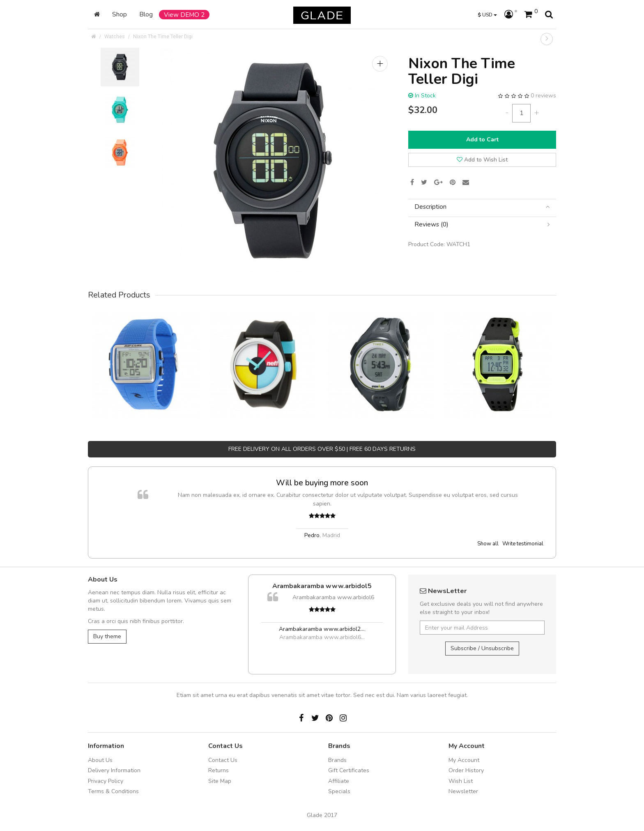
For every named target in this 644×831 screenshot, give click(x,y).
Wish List (461, 781)
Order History (466, 770)
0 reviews (543, 96)
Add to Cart (482, 140)
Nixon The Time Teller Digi (163, 36)
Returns (218, 770)
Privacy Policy (106, 781)
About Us (100, 760)
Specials (339, 791)
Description (482, 207)
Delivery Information (114, 770)
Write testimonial (523, 544)
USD (487, 15)
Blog (146, 14)
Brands (337, 760)
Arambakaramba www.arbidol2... (322, 629)
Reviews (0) (482, 225)
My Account (464, 760)
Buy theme (107, 636)
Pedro (312, 535)
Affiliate (339, 781)
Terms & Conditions (113, 791)
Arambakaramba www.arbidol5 (322, 586)
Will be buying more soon (322, 483)
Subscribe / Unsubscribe (482, 648)
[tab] (482, 207)
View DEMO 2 (184, 15)
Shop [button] (120, 14)
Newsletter (463, 791)
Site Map (220, 781)
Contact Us (223, 760)
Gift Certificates (349, 770)
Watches (115, 36)
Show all (488, 544)
